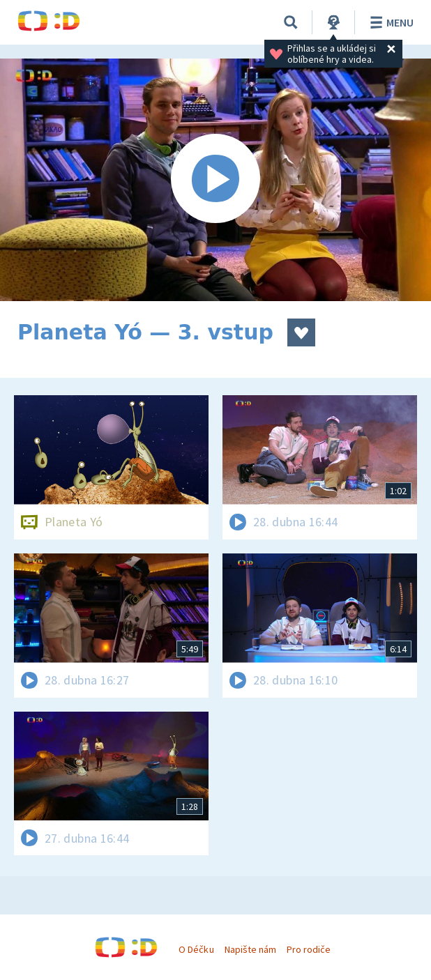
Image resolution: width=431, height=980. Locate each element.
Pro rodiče (309, 949)
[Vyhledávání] (291, 22)
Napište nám (250, 949)
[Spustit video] (215, 180)
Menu (390, 22)
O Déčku (196, 949)
